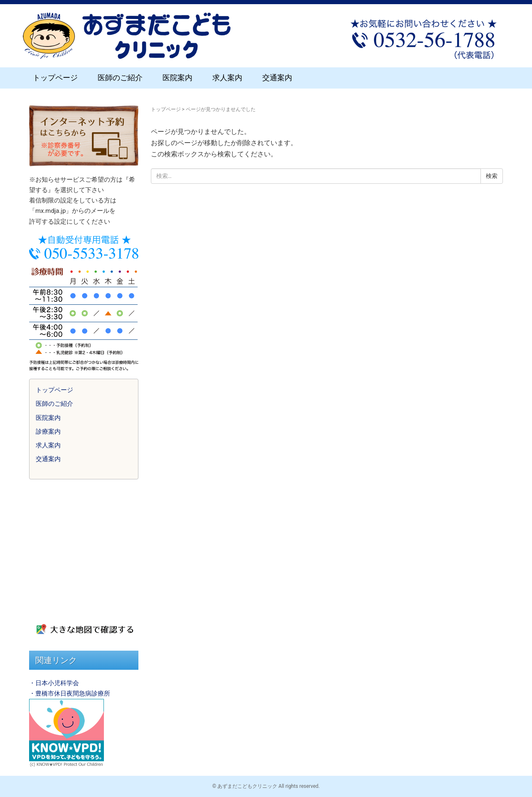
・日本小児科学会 (54, 683)
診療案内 (48, 432)
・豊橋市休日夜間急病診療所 (70, 693)
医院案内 (177, 78)
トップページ (55, 78)
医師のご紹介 (120, 78)
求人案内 (227, 78)
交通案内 (277, 78)
